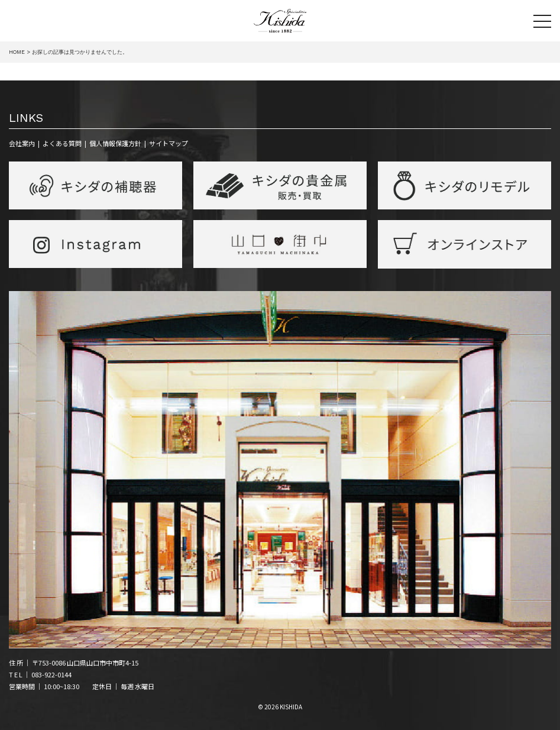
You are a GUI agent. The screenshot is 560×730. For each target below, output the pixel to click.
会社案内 (22, 143)
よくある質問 (62, 143)
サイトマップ (169, 143)
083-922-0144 (51, 674)
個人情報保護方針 (115, 143)
